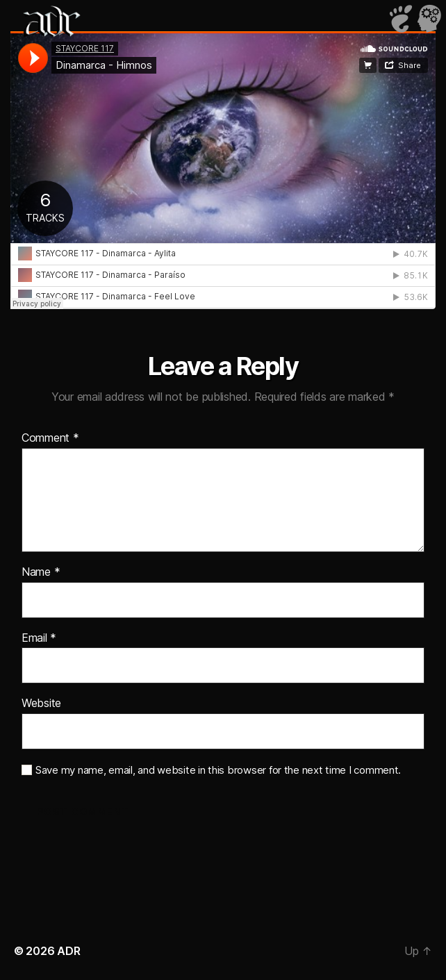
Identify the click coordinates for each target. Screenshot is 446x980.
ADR (68, 951)
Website (41, 704)
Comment (50, 438)
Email (39, 638)
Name (41, 572)
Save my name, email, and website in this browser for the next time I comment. (218, 770)
